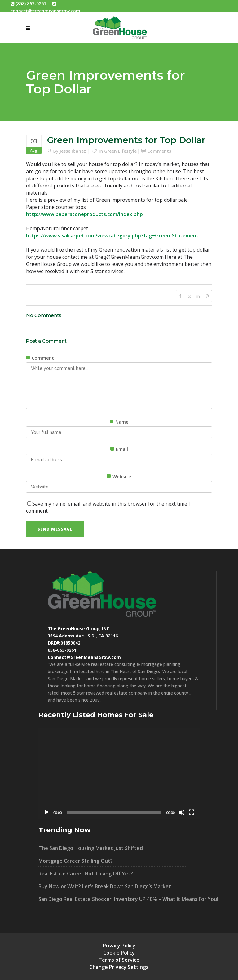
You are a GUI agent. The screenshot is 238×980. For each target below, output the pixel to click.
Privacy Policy (119, 946)
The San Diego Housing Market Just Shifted (91, 848)
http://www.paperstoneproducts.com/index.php (84, 214)
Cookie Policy (119, 953)
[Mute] (182, 812)
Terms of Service (119, 960)
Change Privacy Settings (119, 967)
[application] (119, 773)
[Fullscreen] (192, 812)
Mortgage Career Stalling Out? (76, 861)
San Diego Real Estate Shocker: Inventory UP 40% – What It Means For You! (112, 899)
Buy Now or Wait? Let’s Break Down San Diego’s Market (105, 886)
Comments (159, 151)
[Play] (46, 812)
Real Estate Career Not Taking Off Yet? (86, 874)
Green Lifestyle (120, 151)
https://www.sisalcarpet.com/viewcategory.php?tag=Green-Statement (112, 236)
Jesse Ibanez (73, 151)
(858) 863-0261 (28, 4)
